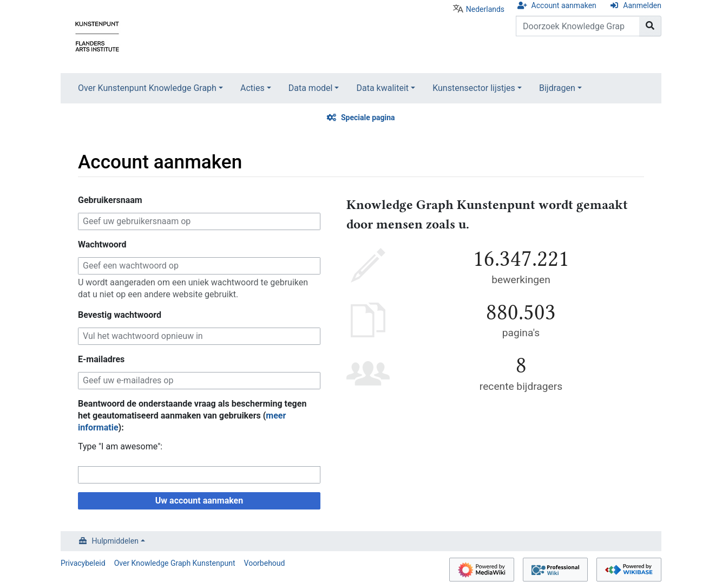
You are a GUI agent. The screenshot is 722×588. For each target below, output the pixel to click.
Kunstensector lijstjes (474, 88)
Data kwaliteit (382, 88)
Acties (252, 88)
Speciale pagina (368, 117)
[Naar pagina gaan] (650, 26)
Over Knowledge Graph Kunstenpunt (175, 563)
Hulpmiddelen (115, 541)
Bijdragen (557, 88)
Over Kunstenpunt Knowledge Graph (147, 88)
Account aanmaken (564, 5)
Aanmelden (642, 5)
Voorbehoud (265, 563)
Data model (311, 88)
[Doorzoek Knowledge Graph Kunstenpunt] (578, 26)
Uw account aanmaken (199, 501)
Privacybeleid (83, 563)
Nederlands (485, 9)
